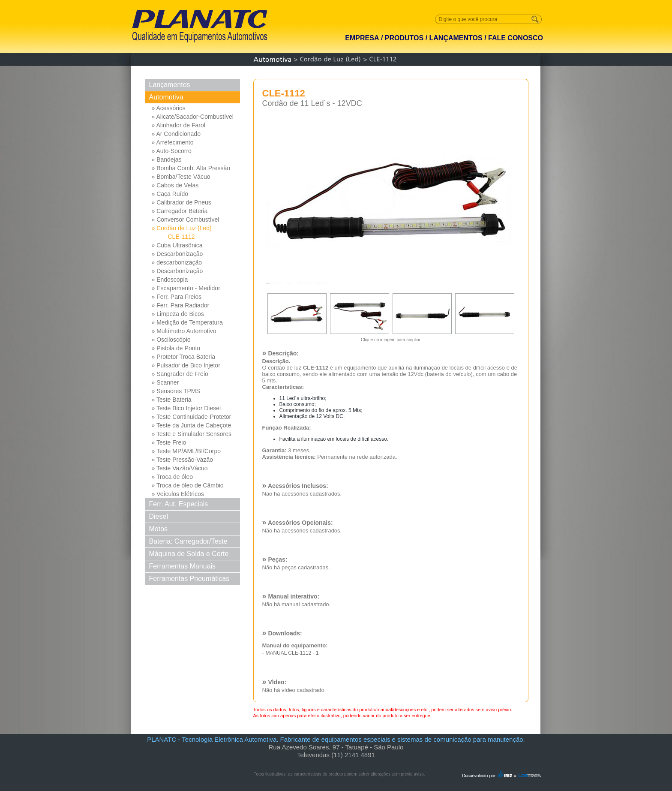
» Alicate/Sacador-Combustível (193, 117)
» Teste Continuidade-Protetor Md (192, 417)
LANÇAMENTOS (456, 38)
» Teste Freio (169, 442)
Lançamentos (170, 85)
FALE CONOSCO (516, 38)
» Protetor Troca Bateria (184, 357)
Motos (159, 529)
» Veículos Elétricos (178, 494)
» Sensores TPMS (176, 391)
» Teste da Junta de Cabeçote (192, 425)
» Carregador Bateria (180, 211)
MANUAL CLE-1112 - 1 (292, 653)
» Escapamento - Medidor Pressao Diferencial (186, 289)
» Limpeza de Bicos (178, 314)
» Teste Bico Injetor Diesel (186, 408)
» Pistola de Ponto (176, 348)
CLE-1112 (181, 237)
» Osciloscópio (171, 340)
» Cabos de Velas (175, 185)
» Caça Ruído (170, 194)
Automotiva (166, 97)
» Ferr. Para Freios (177, 297)
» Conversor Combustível (186, 220)
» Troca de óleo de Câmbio (188, 485)
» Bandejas (167, 159)
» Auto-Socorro (172, 151)
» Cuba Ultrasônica (177, 245)
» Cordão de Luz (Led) (182, 228)
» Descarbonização (177, 254)
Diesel (159, 516)
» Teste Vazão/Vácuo (180, 468)
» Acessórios (169, 108)
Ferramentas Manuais (183, 566)
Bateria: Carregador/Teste (188, 541)
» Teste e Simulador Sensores (192, 434)
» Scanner (165, 382)
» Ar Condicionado (176, 134)
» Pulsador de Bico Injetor (186, 365)
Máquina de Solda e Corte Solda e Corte (189, 555)
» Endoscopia (170, 280)
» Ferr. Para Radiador (181, 305)
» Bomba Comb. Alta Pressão (191, 168)
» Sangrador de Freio (180, 374)
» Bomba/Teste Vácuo (181, 177)
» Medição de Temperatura (187, 322)
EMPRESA (362, 38)
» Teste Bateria (172, 400)
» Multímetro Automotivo (184, 331)
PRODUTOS (404, 38)
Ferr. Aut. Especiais (179, 504)
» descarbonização (177, 262)
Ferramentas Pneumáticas (189, 579)
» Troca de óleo (172, 477)
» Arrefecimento (173, 142)
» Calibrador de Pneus (181, 202)
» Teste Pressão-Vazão (182, 460)
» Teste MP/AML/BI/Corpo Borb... (186, 451)
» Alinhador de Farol (178, 125)
